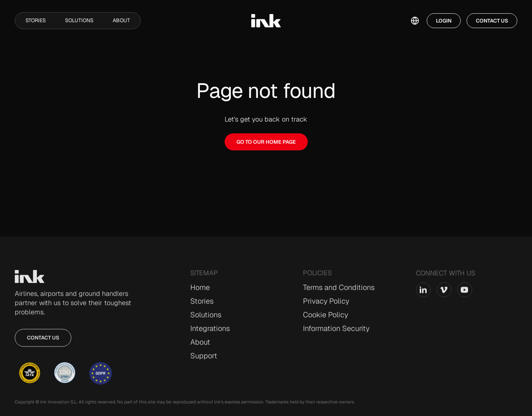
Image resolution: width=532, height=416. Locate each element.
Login (444, 21)
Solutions (79, 20)
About (121, 20)
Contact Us (492, 21)
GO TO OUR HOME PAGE (266, 142)
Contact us (43, 342)
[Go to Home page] (30, 281)
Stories (36, 20)
